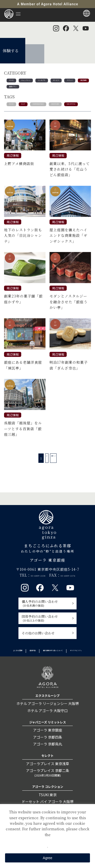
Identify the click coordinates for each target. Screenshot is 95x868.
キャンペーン (35, 82)
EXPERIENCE (49, 110)
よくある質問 (34, 666)
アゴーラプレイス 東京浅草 (48, 784)
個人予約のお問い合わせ (46, 619)
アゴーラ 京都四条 (48, 757)
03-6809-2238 (33, 590)
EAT (29, 110)
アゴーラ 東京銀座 (48, 750)
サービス (80, 82)
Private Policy (47, 840)
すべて (14, 82)
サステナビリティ (71, 671)
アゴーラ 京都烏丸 (48, 764)
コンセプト (59, 82)
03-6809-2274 (74, 590)
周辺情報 (35, 90)
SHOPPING (17, 118)
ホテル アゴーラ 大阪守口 (47, 730)
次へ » (56, 473)
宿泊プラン (56, 90)
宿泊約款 (57, 666)
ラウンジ (15, 90)
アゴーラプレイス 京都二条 (47, 793)
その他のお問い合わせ (38, 648)
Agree (47, 858)
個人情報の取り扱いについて (32, 671)
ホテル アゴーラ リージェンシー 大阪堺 (48, 724)
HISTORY (74, 110)
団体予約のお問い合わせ (46, 633)
